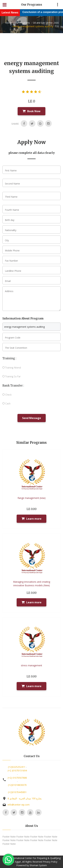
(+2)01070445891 (17, 792)
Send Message (32, 418)
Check (7, 395)
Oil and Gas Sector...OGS (46, 23)
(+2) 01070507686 (17, 778)
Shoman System (38, 865)
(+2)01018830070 (17, 785)
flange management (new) (32, 498)
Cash (6, 403)
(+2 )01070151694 (17, 771)
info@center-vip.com (19, 805)
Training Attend (12, 368)
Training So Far (12, 376)
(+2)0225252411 (17, 767)
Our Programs (22, 23)
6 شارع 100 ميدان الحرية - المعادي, (25, 798)
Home (8, 23)
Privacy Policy (50, 862)
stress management (31, 665)
